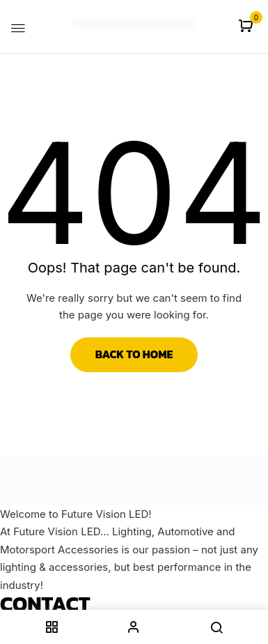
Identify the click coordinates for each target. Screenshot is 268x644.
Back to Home (134, 354)
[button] (247, 27)
